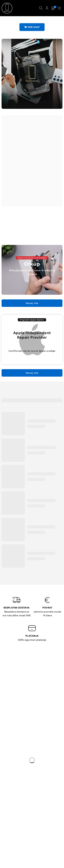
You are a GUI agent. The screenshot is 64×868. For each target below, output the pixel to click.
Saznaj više (32, 303)
